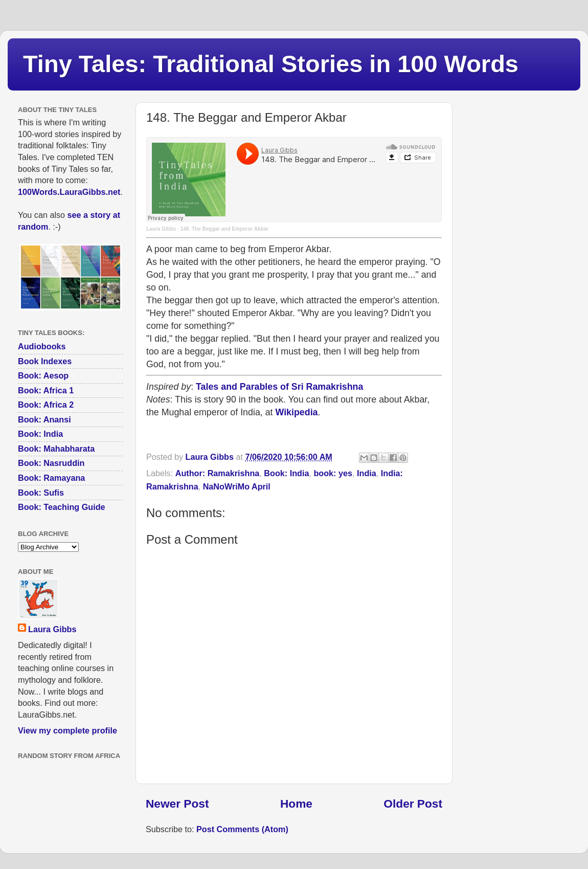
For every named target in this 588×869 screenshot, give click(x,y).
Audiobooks (42, 346)
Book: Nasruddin (51, 463)
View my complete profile (67, 730)
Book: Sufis (41, 493)
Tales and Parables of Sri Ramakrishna (279, 387)
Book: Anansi (44, 419)
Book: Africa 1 (46, 390)
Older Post (413, 804)
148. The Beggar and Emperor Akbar (224, 229)
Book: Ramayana (51, 478)
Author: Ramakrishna (218, 473)
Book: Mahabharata (56, 449)
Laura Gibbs (161, 229)
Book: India (286, 473)
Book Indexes (45, 361)
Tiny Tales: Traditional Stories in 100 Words (271, 64)
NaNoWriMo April (237, 486)
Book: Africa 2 (46, 405)
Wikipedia (297, 412)
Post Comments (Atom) (242, 829)
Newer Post (177, 804)
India (367, 473)
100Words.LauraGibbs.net (69, 192)
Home (296, 804)
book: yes (333, 473)
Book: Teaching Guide (62, 507)
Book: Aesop (43, 375)
